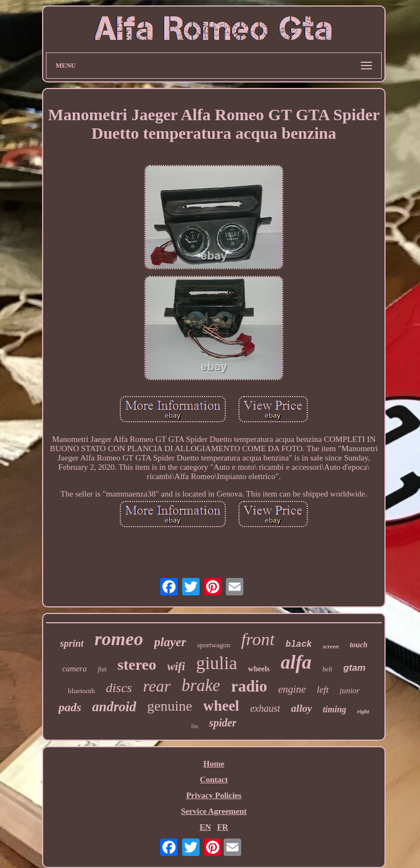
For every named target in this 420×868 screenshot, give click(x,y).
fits (195, 726)
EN (205, 827)
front (258, 639)
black (299, 645)
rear (157, 686)
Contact (214, 780)
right (363, 711)
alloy (301, 708)
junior (350, 690)
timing (334, 709)
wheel (221, 706)
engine (292, 689)
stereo (137, 665)
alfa (296, 662)
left (323, 690)
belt (328, 669)
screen (331, 646)
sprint (72, 643)
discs (119, 688)
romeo (119, 639)
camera (75, 669)
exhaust (265, 708)
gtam (355, 668)
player (170, 642)
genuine (170, 706)
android (114, 707)
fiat (102, 669)
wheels (259, 669)
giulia (216, 663)
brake (201, 685)
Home (214, 764)
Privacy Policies (214, 795)
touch (358, 645)
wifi (176, 666)
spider (223, 723)
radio (249, 686)
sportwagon (214, 645)
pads (70, 707)
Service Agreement (214, 811)
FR (223, 827)
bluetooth (81, 691)
